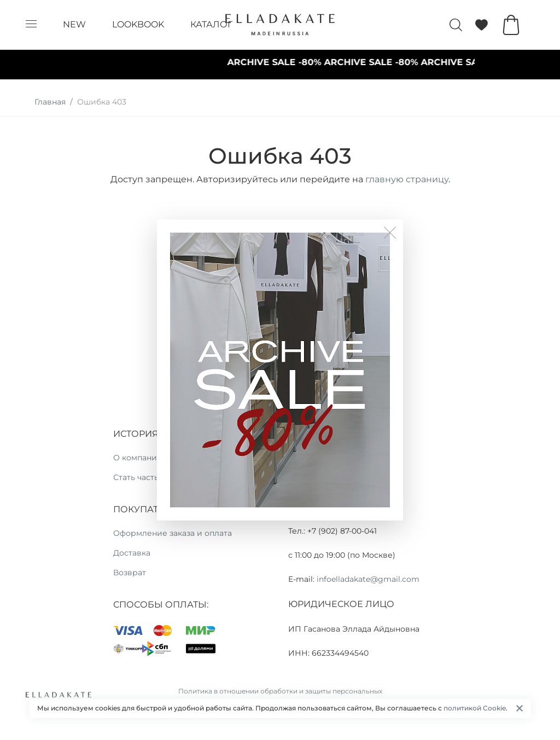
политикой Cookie (475, 708)
